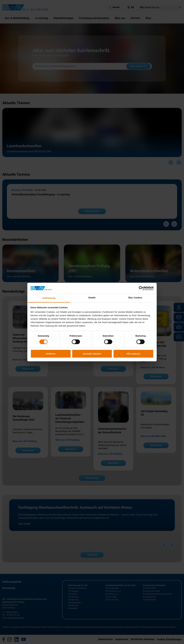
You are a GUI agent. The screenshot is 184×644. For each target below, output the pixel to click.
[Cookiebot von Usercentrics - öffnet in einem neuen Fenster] (141, 288)
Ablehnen (51, 354)
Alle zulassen (133, 354)
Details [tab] (92, 298)
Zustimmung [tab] (49, 298)
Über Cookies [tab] (135, 298)
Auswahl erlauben (92, 354)
